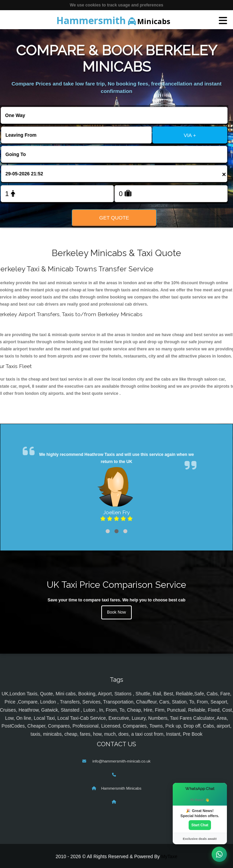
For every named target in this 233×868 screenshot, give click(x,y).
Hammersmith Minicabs (121, 788)
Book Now (116, 612)
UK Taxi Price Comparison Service (116, 585)
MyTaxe (169, 856)
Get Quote (114, 218)
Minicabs (113, 20)
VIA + (190, 135)
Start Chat (200, 825)
